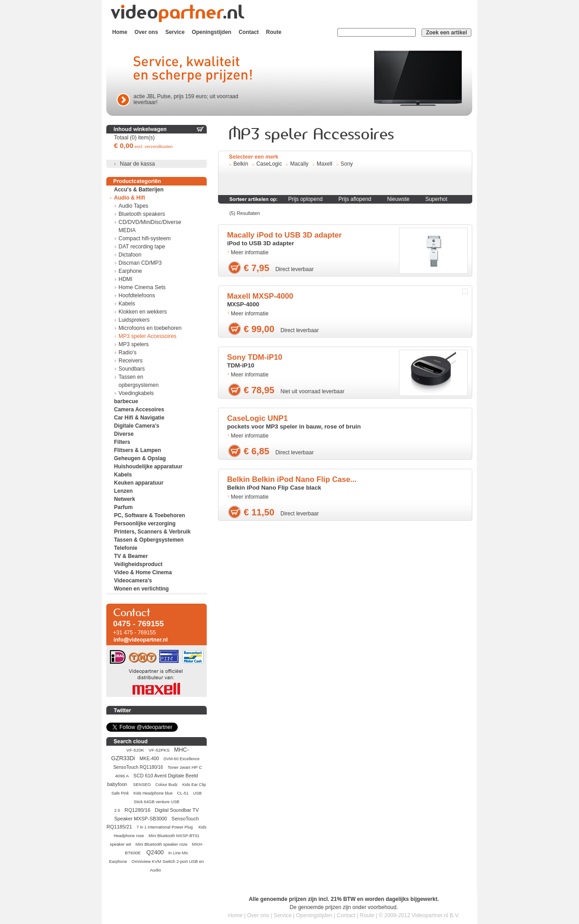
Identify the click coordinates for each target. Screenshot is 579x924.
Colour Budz (166, 785)
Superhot (436, 199)
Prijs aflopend (355, 199)
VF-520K (135, 750)
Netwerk (125, 499)
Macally (299, 164)
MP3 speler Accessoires (147, 336)
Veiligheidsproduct (138, 564)
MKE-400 (149, 759)
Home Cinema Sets (142, 287)
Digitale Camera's (137, 426)
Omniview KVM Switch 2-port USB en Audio (168, 866)
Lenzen (123, 491)
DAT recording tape (142, 247)
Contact (249, 32)
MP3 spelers (134, 344)
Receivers (131, 361)
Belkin (241, 164)
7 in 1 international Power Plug (165, 827)
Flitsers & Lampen (138, 450)
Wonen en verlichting (141, 589)
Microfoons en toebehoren (150, 328)
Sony (347, 164)
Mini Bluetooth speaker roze (162, 844)
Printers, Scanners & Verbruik (152, 532)
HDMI (126, 279)
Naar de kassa (137, 164)
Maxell (325, 164)
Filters (122, 442)
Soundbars (132, 369)
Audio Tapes (133, 206)
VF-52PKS (159, 750)
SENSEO (142, 784)
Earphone (130, 271)
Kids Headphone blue (153, 793)
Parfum (123, 507)
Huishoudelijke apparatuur (148, 467)
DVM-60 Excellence (181, 759)
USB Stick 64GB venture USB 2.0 (158, 802)
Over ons (146, 32)
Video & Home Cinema (143, 572)
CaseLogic (269, 164)
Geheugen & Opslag (140, 458)
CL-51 (183, 793)
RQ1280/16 (137, 810)
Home (120, 32)
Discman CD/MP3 (140, 263)
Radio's (128, 352)
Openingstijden (211, 32)
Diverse (124, 434)
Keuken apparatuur (139, 483)
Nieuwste (398, 199)
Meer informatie (249, 252)
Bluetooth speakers (142, 214)
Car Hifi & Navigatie (139, 418)
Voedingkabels (136, 393)
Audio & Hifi (130, 198)
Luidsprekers (134, 320)
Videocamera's (133, 581)
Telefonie (126, 548)
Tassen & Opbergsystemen (149, 540)
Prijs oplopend (305, 199)
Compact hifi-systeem (145, 238)
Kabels (127, 304)
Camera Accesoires (139, 410)
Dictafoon (130, 255)
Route (274, 32)
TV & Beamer (131, 556)
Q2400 (155, 852)
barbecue (126, 401)
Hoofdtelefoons (137, 295)
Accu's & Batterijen (139, 190)
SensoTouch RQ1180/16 (138, 767)
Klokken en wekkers (143, 312)
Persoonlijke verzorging (145, 524)
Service (175, 32)
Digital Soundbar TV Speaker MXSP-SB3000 (156, 814)
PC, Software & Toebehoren (149, 515)
